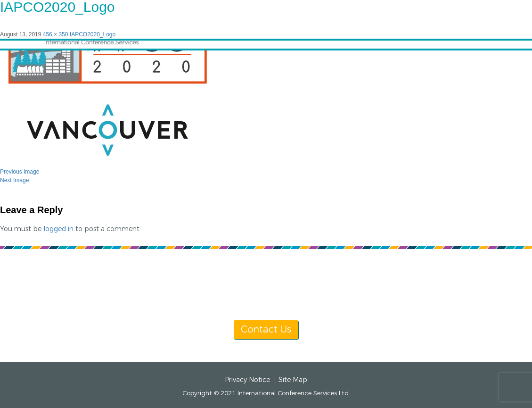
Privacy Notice (247, 380)
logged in (58, 229)
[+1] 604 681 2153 (289, 295)
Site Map (293, 380)
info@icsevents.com (388, 295)
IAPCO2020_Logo (93, 34)
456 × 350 (56, 34)
